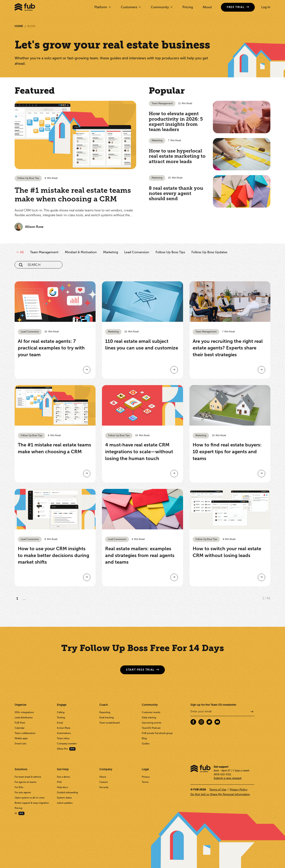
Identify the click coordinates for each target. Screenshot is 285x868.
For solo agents (23, 792)
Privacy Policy (239, 790)
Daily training (149, 718)
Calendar (20, 728)
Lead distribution (24, 718)
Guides (146, 744)
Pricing (188, 7)
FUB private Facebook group (157, 733)
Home (19, 26)
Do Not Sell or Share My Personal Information (220, 794)
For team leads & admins (28, 777)
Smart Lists (20, 744)
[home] (25, 7)
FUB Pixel (20, 723)
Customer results (151, 712)
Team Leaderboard (109, 723)
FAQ (59, 782)
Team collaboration (25, 733)
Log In (266, 7)
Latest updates (65, 803)
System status (64, 798)
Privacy (146, 777)
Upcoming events (152, 723)
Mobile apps (21, 738)
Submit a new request (228, 778)
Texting (61, 718)
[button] (103, 7)
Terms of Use (218, 790)
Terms (145, 782)
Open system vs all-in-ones (30, 798)
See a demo (63, 777)
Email (60, 723)
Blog (31, 26)
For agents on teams (26, 782)
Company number (67, 744)
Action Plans (64, 728)
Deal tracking (107, 718)
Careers (104, 782)
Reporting (105, 712)
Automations (64, 733)
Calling (61, 712)
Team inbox (63, 738)
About (207, 7)
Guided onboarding (67, 792)
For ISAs (19, 787)
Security (104, 787)
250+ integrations (24, 712)
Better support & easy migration (32, 803)
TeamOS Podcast (151, 728)
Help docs (62, 787)
